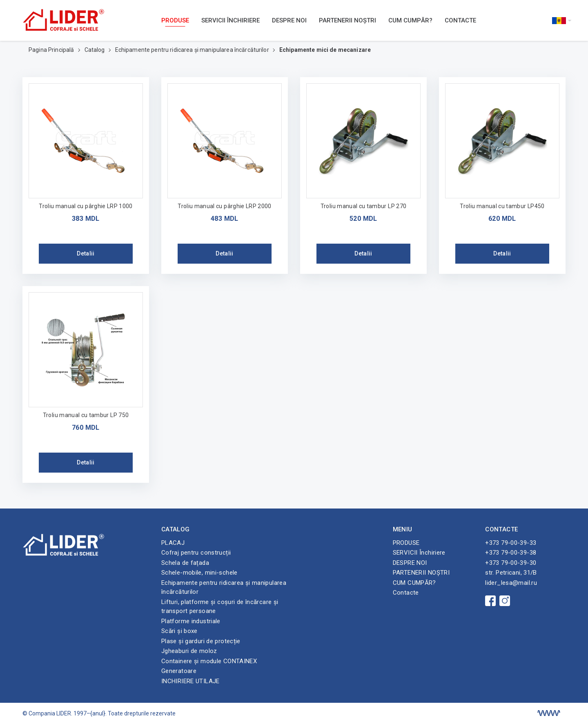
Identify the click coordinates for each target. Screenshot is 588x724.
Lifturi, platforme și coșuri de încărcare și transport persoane (220, 607)
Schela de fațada (185, 563)
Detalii (86, 253)
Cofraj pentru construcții (196, 553)
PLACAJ (173, 543)
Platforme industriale (191, 621)
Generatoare (179, 671)
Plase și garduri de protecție (201, 641)
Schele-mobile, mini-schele (199, 573)
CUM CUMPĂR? (410, 20)
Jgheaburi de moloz (189, 651)
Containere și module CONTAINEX (209, 661)
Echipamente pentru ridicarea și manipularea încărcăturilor (193, 50)
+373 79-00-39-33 (511, 543)
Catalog (95, 50)
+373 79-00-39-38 (511, 553)
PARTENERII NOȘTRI (347, 20)
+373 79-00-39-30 (511, 563)
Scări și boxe (179, 631)
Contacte (460, 20)
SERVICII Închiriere (231, 20)
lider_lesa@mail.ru (511, 583)
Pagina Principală (52, 50)
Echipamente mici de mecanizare (325, 50)
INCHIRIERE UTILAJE (190, 681)
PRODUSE (175, 20)
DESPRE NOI (289, 20)
